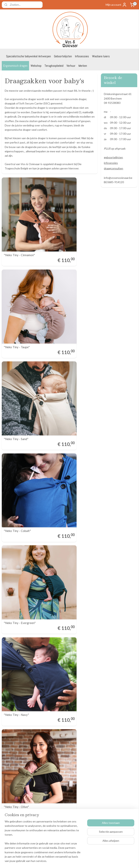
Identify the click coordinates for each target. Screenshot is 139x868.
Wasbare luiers (101, 56)
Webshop (36, 66)
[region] (44, 844)
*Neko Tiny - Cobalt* (67, 290)
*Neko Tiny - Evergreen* (20, 353)
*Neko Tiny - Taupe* (66, 226)
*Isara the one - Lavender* (21, 607)
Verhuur (71, 66)
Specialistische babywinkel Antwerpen (28, 56)
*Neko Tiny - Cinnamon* (19, 226)
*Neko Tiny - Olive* (16, 417)
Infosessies (82, 56)
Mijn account (116, 5)
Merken (83, 66)
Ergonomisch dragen (15, 66)
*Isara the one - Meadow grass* (24, 670)
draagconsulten (113, 168)
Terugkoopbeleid (54, 66)
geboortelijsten (113, 157)
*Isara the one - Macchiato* (71, 670)
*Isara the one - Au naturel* (71, 543)
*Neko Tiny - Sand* (16, 290)
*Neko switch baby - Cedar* (22, 543)
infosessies (111, 163)
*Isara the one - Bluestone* (71, 607)
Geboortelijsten (63, 56)
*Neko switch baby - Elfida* (71, 417)
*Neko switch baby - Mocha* (22, 480)
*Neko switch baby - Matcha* (72, 480)
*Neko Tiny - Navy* (66, 353)
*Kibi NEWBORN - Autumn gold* (21, 732)
